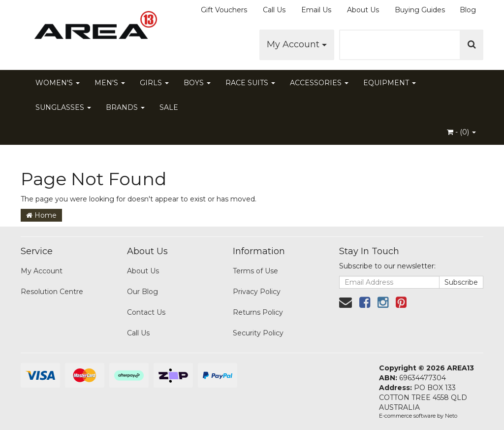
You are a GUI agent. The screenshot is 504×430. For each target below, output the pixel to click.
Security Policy (258, 333)
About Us (363, 10)
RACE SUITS (250, 83)
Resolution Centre (52, 292)
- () (461, 132)
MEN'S (110, 83)
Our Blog (142, 292)
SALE (169, 107)
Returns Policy (258, 312)
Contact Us (146, 312)
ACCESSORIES (319, 83)
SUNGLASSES (63, 107)
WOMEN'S (58, 83)
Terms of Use (255, 271)
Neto (451, 416)
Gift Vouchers (224, 10)
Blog (468, 10)
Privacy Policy (257, 292)
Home (41, 215)
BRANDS (125, 107)
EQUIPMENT (390, 83)
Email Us (316, 10)
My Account (297, 44)
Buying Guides (420, 10)
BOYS (197, 83)
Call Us (274, 10)
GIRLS (154, 83)
